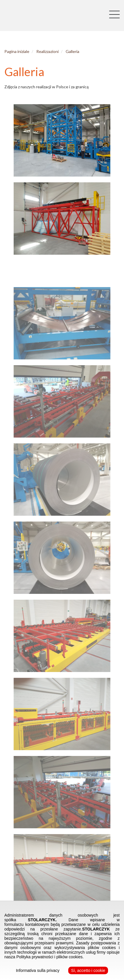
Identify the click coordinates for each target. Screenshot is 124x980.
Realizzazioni (45, 51)
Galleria (70, 51)
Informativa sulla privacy (38, 970)
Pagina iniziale (15, 51)
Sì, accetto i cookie (88, 970)
